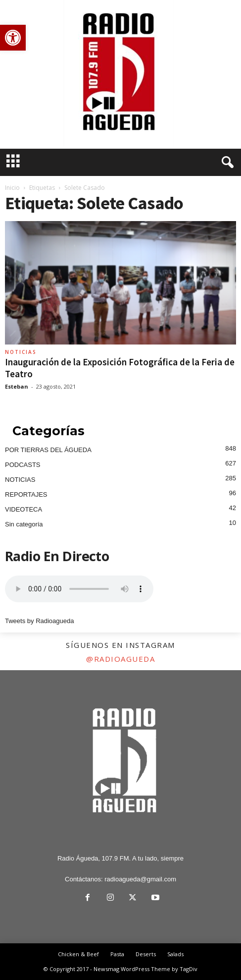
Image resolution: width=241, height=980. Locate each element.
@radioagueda (120, 659)
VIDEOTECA (24, 509)
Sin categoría (24, 524)
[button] (13, 38)
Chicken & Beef (78, 954)
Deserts (146, 954)
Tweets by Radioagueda (39, 621)
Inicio (12, 188)
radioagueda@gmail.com (140, 879)
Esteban (17, 386)
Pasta (117, 954)
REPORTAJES (26, 494)
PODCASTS (23, 465)
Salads (175, 954)
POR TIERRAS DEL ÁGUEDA (48, 450)
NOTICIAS (21, 352)
